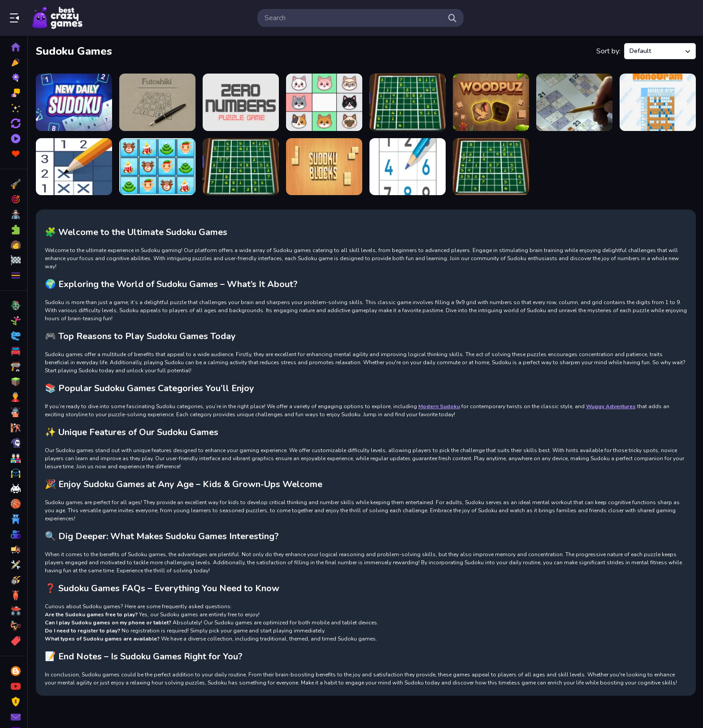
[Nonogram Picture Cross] (74, 167)
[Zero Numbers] (241, 102)
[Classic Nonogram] (658, 102)
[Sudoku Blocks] (324, 167)
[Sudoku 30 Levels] (574, 102)
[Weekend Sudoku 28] (241, 167)
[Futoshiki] (157, 102)
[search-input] (353, 18)
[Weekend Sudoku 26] (491, 167)
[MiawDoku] (324, 102)
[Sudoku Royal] (408, 167)
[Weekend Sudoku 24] (408, 102)
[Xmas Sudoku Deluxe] (157, 167)
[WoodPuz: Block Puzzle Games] (491, 102)
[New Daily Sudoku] (74, 102)
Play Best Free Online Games (57, 18)
